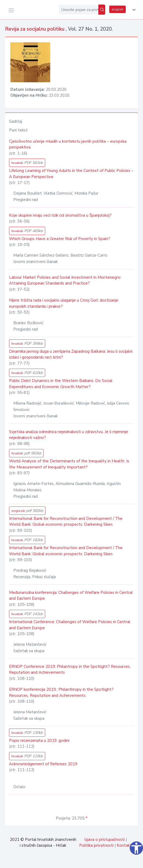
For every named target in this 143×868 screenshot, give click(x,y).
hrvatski (27, 163)
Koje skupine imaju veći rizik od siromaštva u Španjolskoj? (60, 215)
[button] (133, 10)
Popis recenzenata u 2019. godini (39, 741)
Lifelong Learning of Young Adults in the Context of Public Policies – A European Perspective (71, 174)
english (117, 9)
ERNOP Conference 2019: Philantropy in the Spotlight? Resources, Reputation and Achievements (70, 670)
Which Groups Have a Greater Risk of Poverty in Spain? (60, 239)
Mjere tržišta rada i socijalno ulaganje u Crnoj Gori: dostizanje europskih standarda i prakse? (64, 303)
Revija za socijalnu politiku (35, 29)
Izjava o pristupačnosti (104, 840)
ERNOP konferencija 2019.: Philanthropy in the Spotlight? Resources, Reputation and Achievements (61, 692)
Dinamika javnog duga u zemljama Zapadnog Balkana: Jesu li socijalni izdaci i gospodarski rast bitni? (71, 354)
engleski (27, 511)
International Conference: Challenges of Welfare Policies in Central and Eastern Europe (70, 625)
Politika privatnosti (96, 845)
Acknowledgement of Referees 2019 (43, 764)
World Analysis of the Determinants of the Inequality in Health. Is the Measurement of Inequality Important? (69, 464)
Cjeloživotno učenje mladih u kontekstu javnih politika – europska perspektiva (68, 144)
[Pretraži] (102, 10)
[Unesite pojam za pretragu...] (79, 10)
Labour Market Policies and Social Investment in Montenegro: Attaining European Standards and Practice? (65, 280)
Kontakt (124, 845)
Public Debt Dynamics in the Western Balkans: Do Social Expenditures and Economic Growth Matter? (61, 384)
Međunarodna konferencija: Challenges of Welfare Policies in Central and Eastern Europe (71, 596)
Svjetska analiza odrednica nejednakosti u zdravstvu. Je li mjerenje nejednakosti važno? (69, 435)
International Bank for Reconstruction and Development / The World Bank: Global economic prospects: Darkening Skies (66, 522)
